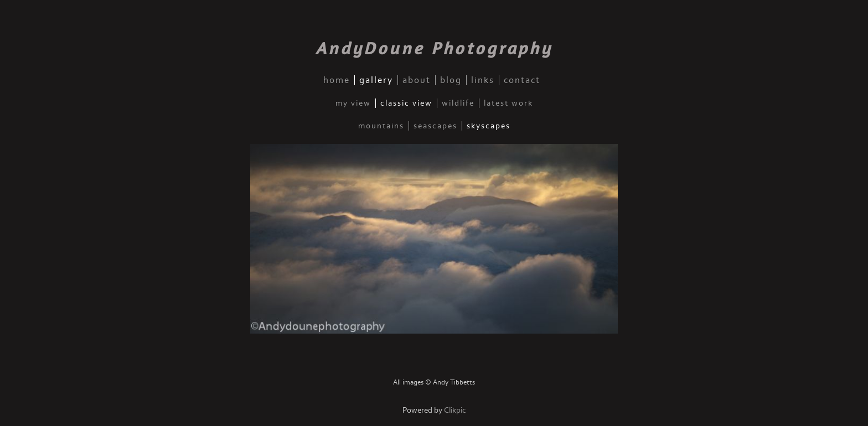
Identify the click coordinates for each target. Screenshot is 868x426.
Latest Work (508, 103)
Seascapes (435, 126)
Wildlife (458, 103)
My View (353, 103)
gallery (376, 80)
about (417, 80)
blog (451, 80)
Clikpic (455, 410)
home (337, 80)
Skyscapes (489, 126)
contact (522, 80)
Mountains (381, 126)
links (483, 80)
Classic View (406, 103)
